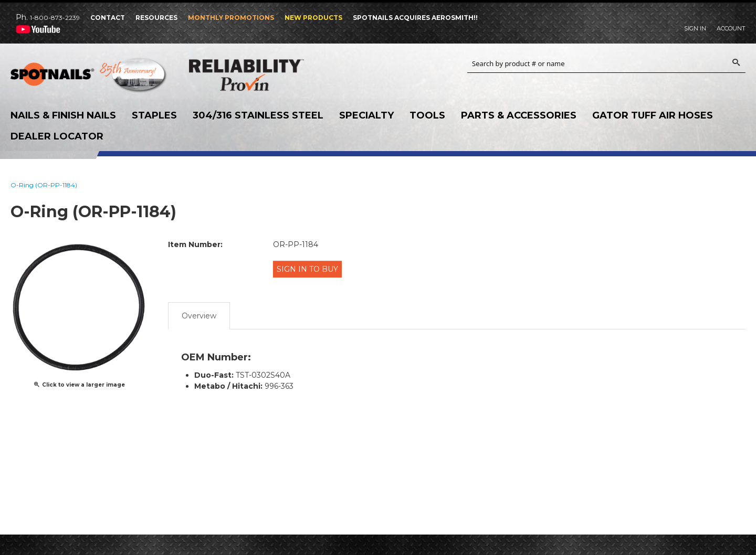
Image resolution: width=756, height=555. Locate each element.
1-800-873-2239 (55, 18)
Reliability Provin (268, 75)
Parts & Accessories (519, 115)
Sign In (695, 28)
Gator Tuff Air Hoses (653, 115)
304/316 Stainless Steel (258, 115)
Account (731, 28)
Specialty (366, 115)
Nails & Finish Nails (63, 115)
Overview (199, 311)
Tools (427, 115)
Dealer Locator (57, 136)
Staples (154, 115)
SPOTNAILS (89, 78)
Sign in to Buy (310, 269)
